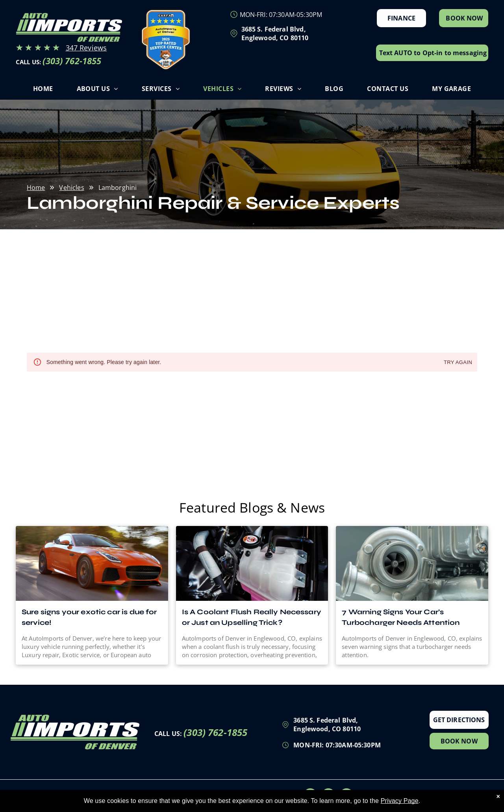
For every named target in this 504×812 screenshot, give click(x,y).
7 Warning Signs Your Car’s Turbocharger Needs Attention (401, 617)
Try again (458, 363)
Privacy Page (400, 801)
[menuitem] (43, 91)
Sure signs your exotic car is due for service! (89, 617)
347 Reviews (86, 48)
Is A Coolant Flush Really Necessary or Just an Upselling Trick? (252, 617)
